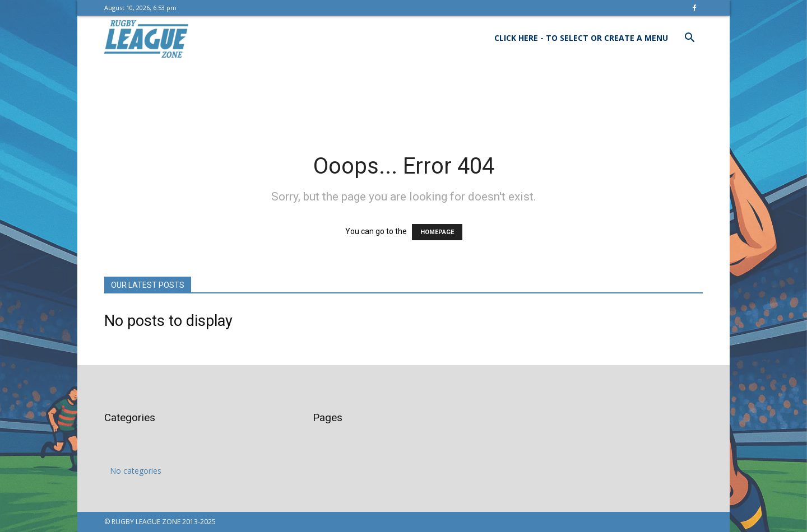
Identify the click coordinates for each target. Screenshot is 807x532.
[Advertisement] (403, 99)
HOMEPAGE (437, 232)
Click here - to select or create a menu (581, 38)
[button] (689, 39)
